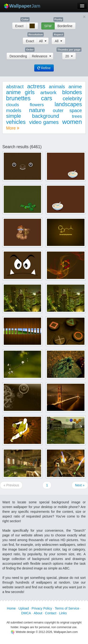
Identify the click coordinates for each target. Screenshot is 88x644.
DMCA (26, 613)
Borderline (65, 26)
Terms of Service (67, 608)
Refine (44, 68)
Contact (51, 613)
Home (11, 608)
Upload (24, 608)
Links (63, 613)
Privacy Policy (42, 608)
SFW (48, 26)
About (38, 613)
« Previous (11, 485)
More (13, 128)
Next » (80, 485)
